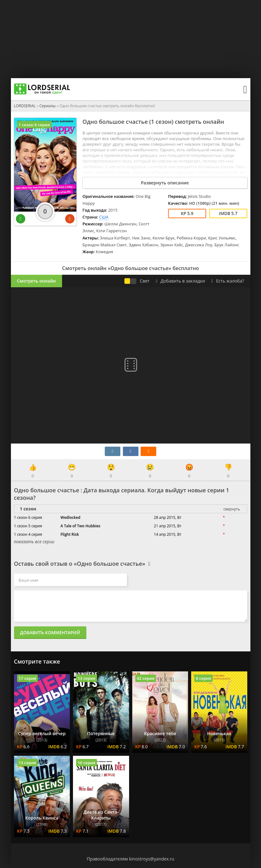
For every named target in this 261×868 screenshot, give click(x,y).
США (104, 217)
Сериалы (47, 106)
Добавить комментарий (50, 632)
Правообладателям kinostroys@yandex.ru (130, 859)
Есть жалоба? (228, 281)
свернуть (232, 509)
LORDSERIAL (25, 106)
